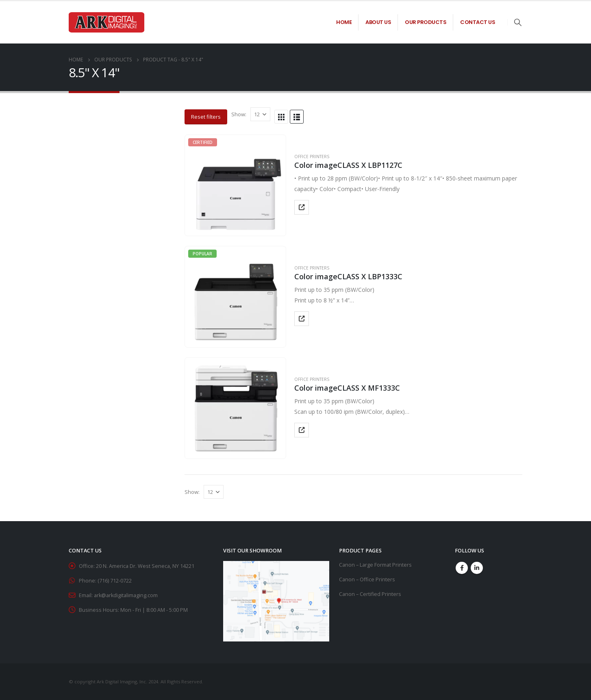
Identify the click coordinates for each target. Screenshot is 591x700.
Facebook (462, 568)
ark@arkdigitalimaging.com (126, 595)
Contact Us (478, 22)
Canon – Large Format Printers (375, 565)
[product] (235, 185)
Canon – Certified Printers (370, 594)
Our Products (426, 22)
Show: (239, 114)
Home (344, 22)
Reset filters (206, 117)
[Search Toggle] (518, 22)
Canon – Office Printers (367, 579)
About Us (378, 22)
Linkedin (477, 568)
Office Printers (312, 157)
